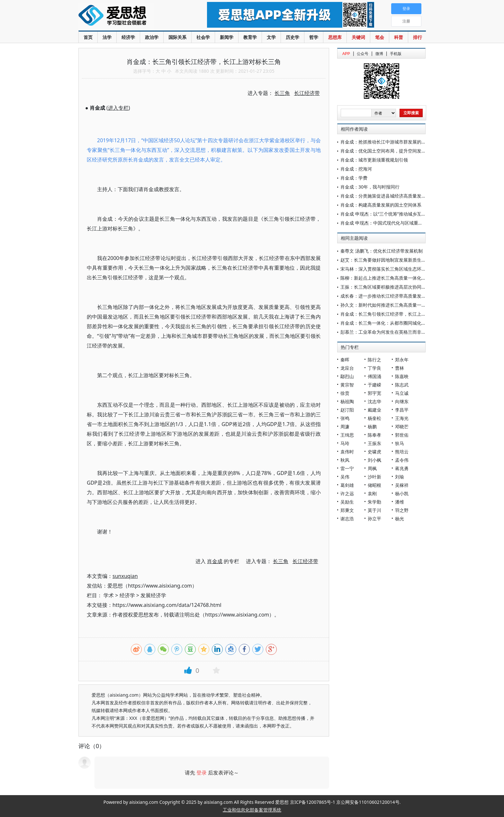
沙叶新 (374, 477)
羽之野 (402, 510)
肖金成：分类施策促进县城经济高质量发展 (383, 196)
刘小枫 (374, 460)
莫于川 (374, 510)
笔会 (380, 37)
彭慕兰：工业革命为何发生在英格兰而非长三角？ (390, 332)
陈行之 (374, 360)
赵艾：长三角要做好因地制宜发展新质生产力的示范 (392, 260)
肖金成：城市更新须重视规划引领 (374, 160)
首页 (88, 37)
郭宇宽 (374, 393)
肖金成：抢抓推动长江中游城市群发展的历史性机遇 (392, 142)
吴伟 (345, 477)
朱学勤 (374, 502)
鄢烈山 (347, 376)
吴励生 (347, 502)
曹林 (400, 368)
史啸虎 (374, 452)
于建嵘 (374, 385)
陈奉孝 (374, 435)
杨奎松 (374, 418)
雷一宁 (347, 468)
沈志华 (374, 401)
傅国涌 (374, 376)
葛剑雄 (347, 485)
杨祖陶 (347, 401)
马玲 (345, 443)
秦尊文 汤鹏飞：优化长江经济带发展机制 (382, 251)
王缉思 (347, 435)
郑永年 (402, 360)
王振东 (374, 443)
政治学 (152, 37)
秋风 (345, 460)
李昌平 (402, 410)
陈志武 (402, 385)
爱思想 (130, 16)
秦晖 (345, 360)
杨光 (400, 519)
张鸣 (345, 418)
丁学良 (374, 368)
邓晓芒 (402, 427)
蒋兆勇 (402, 468)
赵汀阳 (347, 410)
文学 (271, 37)
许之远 (347, 493)
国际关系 (177, 37)
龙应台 (347, 368)
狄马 (400, 443)
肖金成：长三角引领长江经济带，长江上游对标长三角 (394, 314)
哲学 (314, 37)
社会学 (203, 37)
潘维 (400, 502)
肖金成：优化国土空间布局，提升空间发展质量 (388, 151)
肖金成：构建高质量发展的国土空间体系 (381, 205)
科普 (399, 37)
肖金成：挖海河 (356, 169)
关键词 (358, 37)
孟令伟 (402, 460)
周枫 (372, 468)
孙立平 (374, 519)
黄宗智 (347, 385)
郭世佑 (402, 435)
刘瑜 (400, 477)
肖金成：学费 (354, 178)
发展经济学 (153, 595)
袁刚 (372, 493)
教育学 (250, 37)
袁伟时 (347, 452)
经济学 (128, 37)
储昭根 (374, 485)
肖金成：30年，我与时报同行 (370, 187)
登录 (202, 773)
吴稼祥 (402, 485)
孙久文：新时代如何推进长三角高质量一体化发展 (390, 305)
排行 (418, 37)
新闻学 (227, 37)
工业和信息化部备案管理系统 (252, 810)
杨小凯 (402, 493)
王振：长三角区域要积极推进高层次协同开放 (385, 287)
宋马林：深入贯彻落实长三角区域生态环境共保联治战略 (397, 269)
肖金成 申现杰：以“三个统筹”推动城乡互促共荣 (388, 214)
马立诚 (402, 393)
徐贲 (345, 393)
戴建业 (374, 410)
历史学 (292, 37)
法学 (107, 37)
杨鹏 (372, 427)
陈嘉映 (402, 376)
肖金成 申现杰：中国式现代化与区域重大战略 (386, 223)
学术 (109, 595)
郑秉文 (347, 510)
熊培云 (402, 452)
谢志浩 (347, 519)
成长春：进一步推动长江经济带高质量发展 (383, 296)
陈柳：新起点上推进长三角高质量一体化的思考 (388, 278)
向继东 (402, 401)
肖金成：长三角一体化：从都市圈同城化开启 (385, 323)
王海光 (402, 418)
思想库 (335, 37)
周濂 (345, 427)
